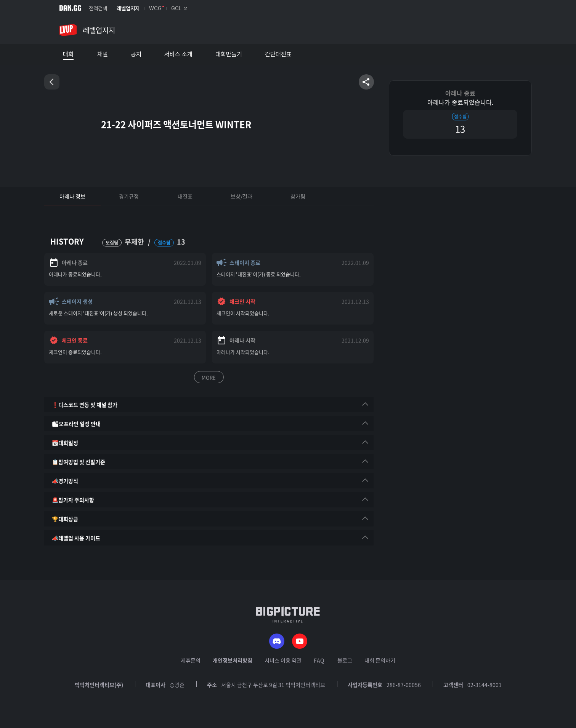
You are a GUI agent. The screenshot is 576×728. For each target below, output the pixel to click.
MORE (209, 377)
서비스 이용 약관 (283, 660)
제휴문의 (191, 660)
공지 (136, 54)
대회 (68, 54)
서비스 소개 (178, 54)
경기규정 (129, 196)
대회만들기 (229, 54)
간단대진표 (278, 54)
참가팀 (298, 196)
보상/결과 (241, 196)
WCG (155, 8)
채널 (103, 54)
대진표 (185, 196)
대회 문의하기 (380, 660)
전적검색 (98, 8)
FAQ (319, 660)
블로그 (345, 660)
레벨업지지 (128, 8)
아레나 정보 (72, 196)
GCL (179, 8)
